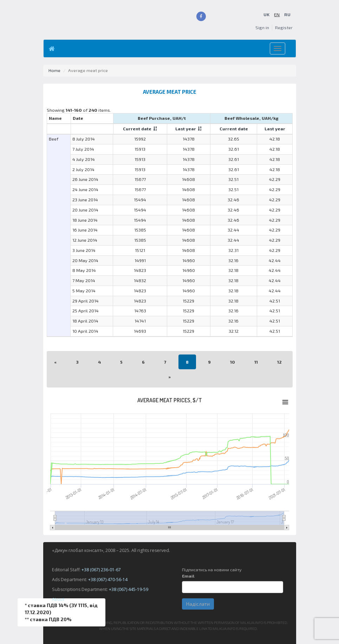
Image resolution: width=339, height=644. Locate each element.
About (58, 599)
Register (284, 28)
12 (279, 362)
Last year (186, 129)
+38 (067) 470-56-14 (108, 580)
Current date (137, 129)
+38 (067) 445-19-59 (129, 589)
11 (256, 362)
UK (266, 15)
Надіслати (198, 604)
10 (233, 362)
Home (54, 70)
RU (287, 15)
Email (188, 576)
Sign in (262, 28)
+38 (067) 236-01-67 (101, 570)
